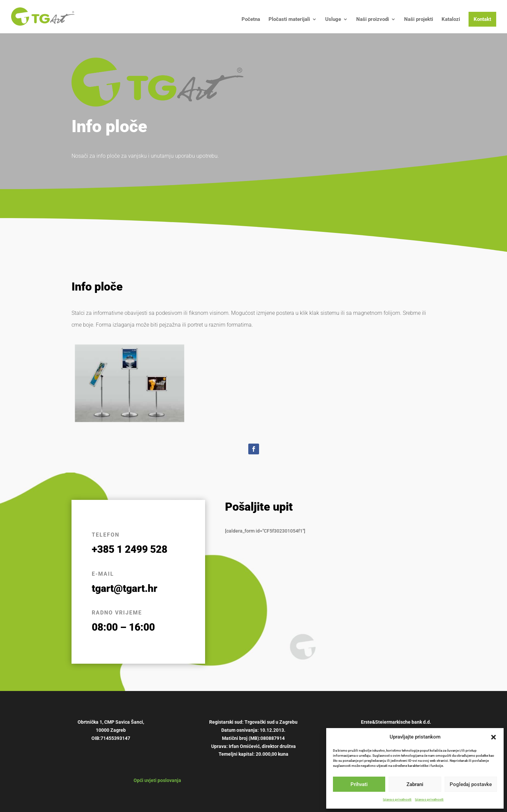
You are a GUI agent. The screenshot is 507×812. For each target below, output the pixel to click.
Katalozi (451, 20)
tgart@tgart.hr (124, 588)
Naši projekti (419, 20)
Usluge (333, 20)
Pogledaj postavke (471, 784)
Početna (251, 20)
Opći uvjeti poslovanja (157, 780)
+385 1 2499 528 (130, 549)
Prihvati (359, 784)
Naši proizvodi (373, 20)
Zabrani (415, 784)
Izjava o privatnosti (397, 799)
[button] (494, 737)
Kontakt (482, 19)
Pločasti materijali (289, 20)
